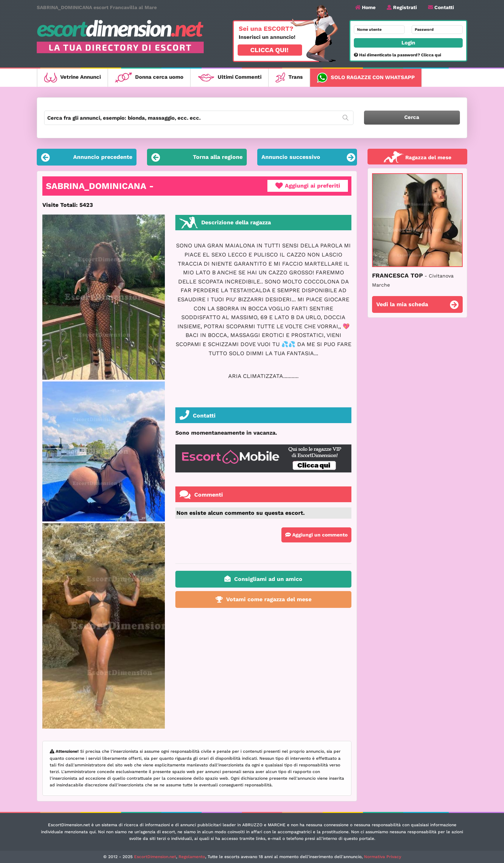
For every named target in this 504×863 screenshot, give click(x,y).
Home (365, 7)
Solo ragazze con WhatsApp (366, 78)
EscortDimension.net (155, 857)
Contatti (441, 7)
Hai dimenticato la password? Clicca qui (397, 55)
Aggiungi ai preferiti (308, 186)
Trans (289, 78)
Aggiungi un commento (316, 535)
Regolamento (192, 857)
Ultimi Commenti (229, 78)
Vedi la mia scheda (417, 305)
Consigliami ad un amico (263, 579)
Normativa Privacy (383, 857)
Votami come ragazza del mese (264, 599)
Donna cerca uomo (149, 78)
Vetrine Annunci (72, 78)
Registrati (402, 7)
